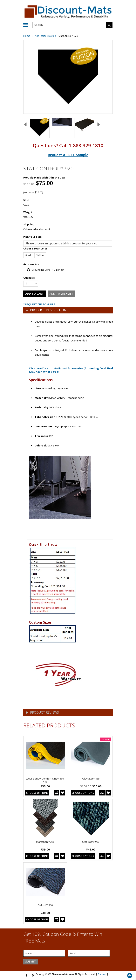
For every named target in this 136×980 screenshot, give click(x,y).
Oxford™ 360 (45, 905)
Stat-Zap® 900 (91, 842)
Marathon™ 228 (45, 842)
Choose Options (37, 793)
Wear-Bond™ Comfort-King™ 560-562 (45, 780)
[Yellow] (40, 255)
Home (27, 36)
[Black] (29, 255)
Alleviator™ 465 (91, 779)
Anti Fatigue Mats (44, 36)
